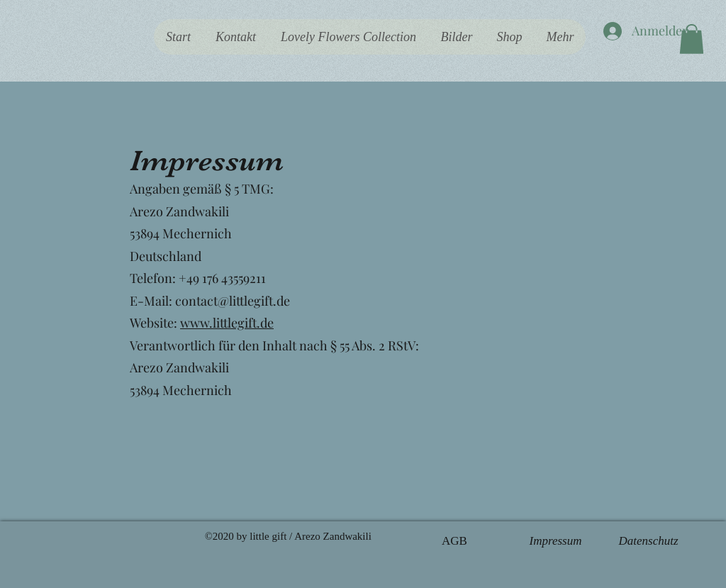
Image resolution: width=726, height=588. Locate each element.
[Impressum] (555, 541)
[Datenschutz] (648, 541)
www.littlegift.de (227, 323)
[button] (692, 39)
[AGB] (454, 541)
